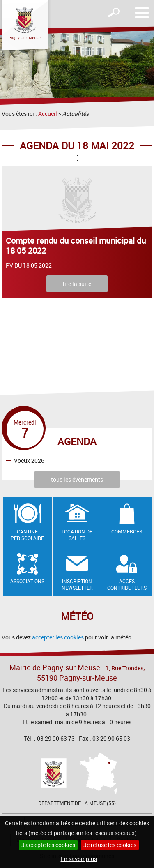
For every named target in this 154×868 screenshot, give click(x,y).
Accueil (48, 114)
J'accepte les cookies (48, 845)
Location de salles (77, 535)
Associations (27, 581)
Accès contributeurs (127, 585)
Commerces (127, 531)
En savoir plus (79, 859)
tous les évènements (77, 479)
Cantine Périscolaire (27, 535)
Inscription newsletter (77, 585)
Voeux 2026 (29, 460)
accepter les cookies (58, 637)
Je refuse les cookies (110, 845)
